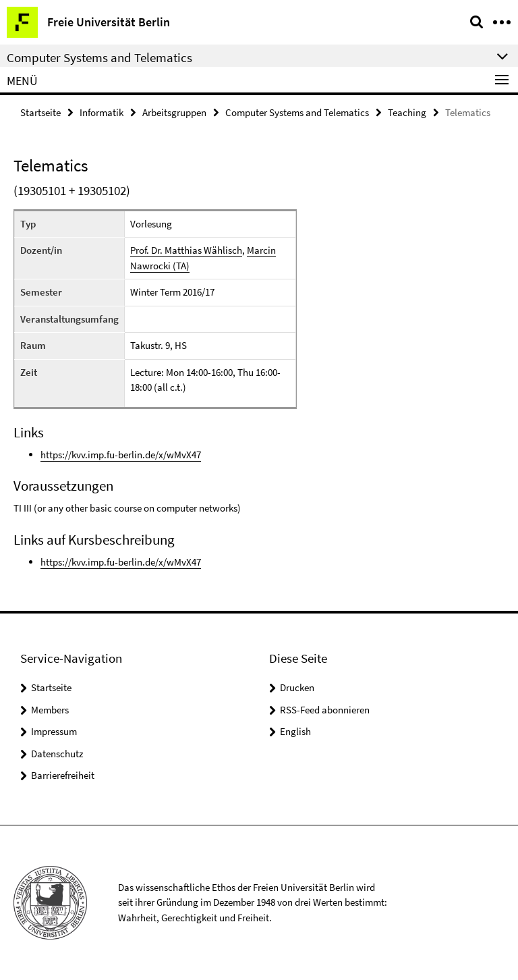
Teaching (407, 112)
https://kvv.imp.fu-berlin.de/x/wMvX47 (121, 455)
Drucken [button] (297, 687)
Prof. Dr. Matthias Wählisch (186, 250)
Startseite (40, 112)
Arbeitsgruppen (174, 112)
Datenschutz (57, 754)
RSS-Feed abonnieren (325, 710)
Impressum (54, 731)
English (295, 731)
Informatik (102, 112)
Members (50, 710)
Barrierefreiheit (63, 775)
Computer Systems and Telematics (297, 112)
